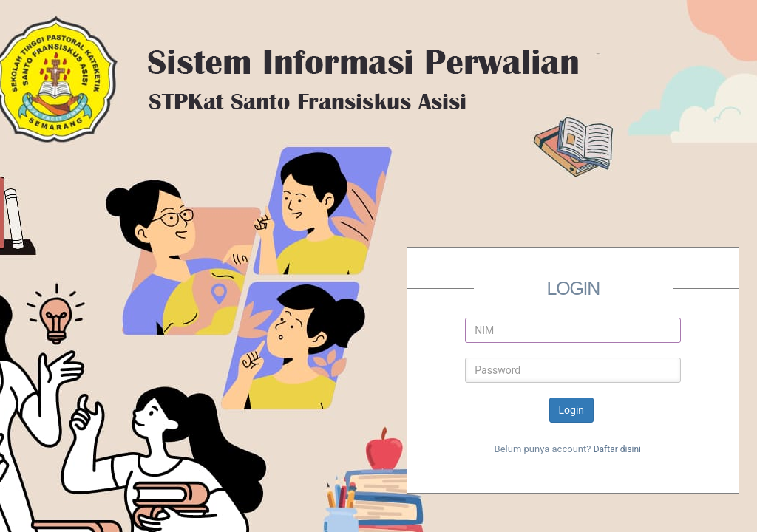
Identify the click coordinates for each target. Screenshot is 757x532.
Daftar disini (617, 449)
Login (572, 410)
